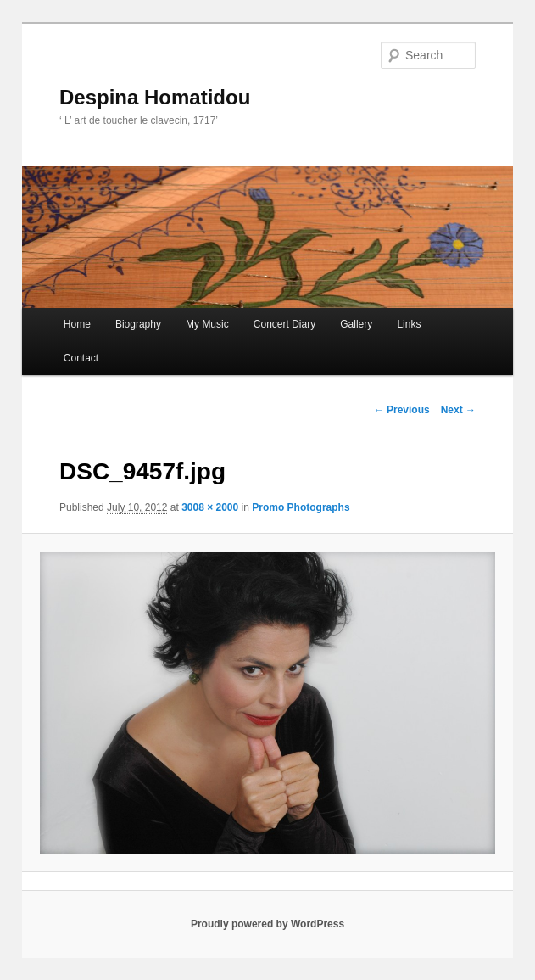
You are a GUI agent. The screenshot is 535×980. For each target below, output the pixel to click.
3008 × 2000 (210, 507)
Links (409, 324)
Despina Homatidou (155, 97)
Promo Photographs (301, 507)
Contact (81, 358)
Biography (138, 324)
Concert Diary (284, 324)
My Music (207, 324)
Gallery (356, 324)
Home (77, 324)
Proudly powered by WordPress (267, 924)
